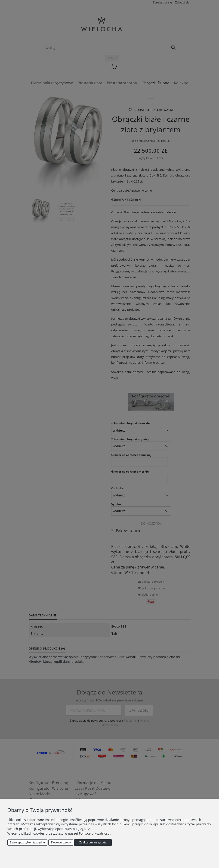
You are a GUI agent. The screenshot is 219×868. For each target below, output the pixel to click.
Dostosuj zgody (61, 842)
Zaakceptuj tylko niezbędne (27, 842)
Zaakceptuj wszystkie (93, 842)
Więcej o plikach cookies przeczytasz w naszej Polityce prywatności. (59, 833)
